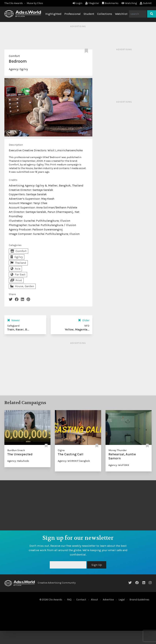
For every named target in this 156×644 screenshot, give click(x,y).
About (94, 600)
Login (77, 3)
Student (89, 14)
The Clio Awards (14, 3)
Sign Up (97, 565)
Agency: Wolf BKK (119, 465)
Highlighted (53, 14)
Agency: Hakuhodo (18, 461)
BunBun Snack (16, 450)
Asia (15, 269)
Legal (122, 600)
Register (92, 3)
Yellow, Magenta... (77, 329)
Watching (129, 3)
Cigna (61, 450)
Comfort (14, 56)
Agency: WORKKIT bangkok (74, 461)
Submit (146, 3)
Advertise (108, 600)
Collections (105, 14)
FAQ (69, 600)
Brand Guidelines (139, 600)
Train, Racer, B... (18, 329)
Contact (81, 600)
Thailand (18, 263)
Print (16, 280)
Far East (18, 274)
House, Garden (22, 286)
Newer (14, 320)
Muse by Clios (35, 3)
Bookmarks (110, 3)
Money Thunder (118, 450)
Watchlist (121, 14)
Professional (73, 14)
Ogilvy (24, 69)
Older (84, 320)
